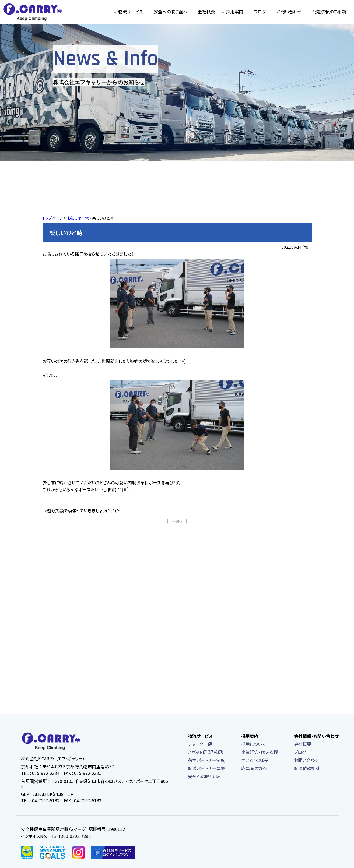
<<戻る (177, 521)
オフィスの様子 (255, 760)
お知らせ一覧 (78, 218)
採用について (254, 744)
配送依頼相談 (307, 768)
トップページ (53, 218)
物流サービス (131, 12)
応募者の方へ (254, 768)
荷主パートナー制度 (206, 760)
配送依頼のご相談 (329, 12)
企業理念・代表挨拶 (260, 752)
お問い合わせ (289, 12)
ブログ (260, 12)
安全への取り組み (170, 12)
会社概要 (206, 12)
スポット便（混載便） (206, 752)
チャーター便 (200, 744)
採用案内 (234, 12)
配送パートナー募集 (206, 768)
